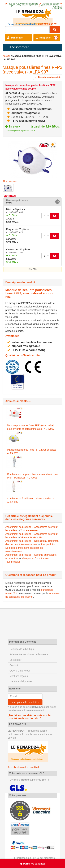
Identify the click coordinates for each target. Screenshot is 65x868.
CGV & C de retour (20, 671)
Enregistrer (15, 660)
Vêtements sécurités (31, 537)
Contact (14, 665)
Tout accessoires (29, 530)
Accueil (6, 56)
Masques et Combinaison (35, 558)
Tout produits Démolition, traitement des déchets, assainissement (30, 548)
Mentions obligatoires (21, 681)
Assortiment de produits (18, 527)
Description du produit (48, 77)
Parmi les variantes (34, 864)
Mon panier (45, 38)
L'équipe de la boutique (22, 649)
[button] (32, 202)
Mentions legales (19, 676)
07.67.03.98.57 (48, 24)
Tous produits (13, 562)
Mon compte (17, 38)
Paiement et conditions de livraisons (29, 654)
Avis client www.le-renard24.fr (24, 767)
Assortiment (20, 47)
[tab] (32, 202)
